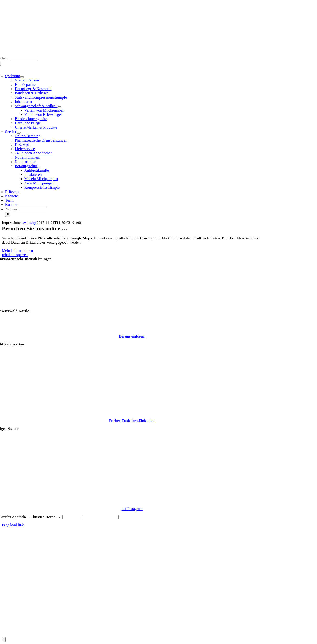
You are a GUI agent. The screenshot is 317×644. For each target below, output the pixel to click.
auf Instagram (132, 509)
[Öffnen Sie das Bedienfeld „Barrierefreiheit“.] (4, 640)
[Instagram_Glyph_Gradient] (132, 501)
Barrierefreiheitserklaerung (140, 517)
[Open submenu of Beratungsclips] (39, 167)
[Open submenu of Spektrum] (22, 77)
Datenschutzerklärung (100, 517)
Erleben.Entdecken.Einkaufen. (132, 421)
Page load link (13, 525)
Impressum (72, 517)
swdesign (30, 223)
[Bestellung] (132, 635)
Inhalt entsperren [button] (15, 255)
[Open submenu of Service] (19, 133)
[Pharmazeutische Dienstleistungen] (132, 307)
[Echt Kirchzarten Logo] (132, 413)
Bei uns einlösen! (132, 336)
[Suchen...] (26, 209)
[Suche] (8, 214)
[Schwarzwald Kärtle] (132, 328)
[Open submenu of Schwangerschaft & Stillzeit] (59, 107)
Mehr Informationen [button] (17, 251)
